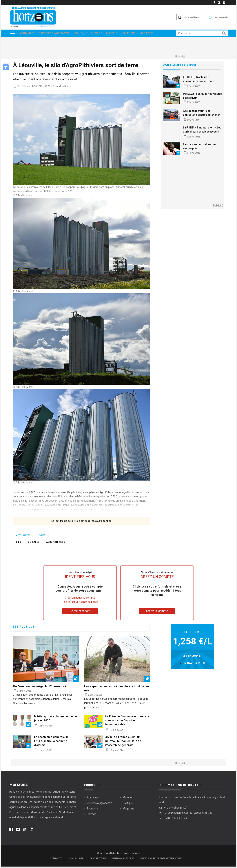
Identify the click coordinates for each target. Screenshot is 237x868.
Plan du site (76, 860)
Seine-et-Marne (29, 814)
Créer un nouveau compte (80, 599)
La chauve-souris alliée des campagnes (200, 148)
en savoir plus (194, 664)
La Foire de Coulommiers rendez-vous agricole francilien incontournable (127, 722)
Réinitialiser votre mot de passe (80, 603)
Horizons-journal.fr (20, 793)
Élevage (101, 34)
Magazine (154, 34)
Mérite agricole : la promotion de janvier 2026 (55, 720)
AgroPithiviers (55, 543)
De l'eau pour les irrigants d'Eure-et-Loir (40, 688)
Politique (135, 34)
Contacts (56, 860)
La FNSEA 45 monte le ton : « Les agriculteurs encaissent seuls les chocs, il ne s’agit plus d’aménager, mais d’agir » (202, 135)
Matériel (117, 34)
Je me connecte (217, 17)
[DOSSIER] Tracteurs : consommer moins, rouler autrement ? (199, 82)
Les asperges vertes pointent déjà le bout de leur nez (117, 690)
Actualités (27, 34)
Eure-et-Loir (57, 809)
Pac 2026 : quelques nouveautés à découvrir (202, 97)
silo (19, 543)
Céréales (34, 543)
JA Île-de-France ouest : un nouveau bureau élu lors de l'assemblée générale (123, 742)
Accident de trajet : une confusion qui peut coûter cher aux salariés (202, 116)
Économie (83, 34)
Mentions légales (123, 860)
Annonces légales (179, 17)
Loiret (42, 537)
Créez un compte (157, 612)
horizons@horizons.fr (173, 809)
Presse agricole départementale (161, 860)
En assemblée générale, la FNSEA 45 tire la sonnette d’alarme (51, 742)
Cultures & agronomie (56, 34)
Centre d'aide (98, 860)
